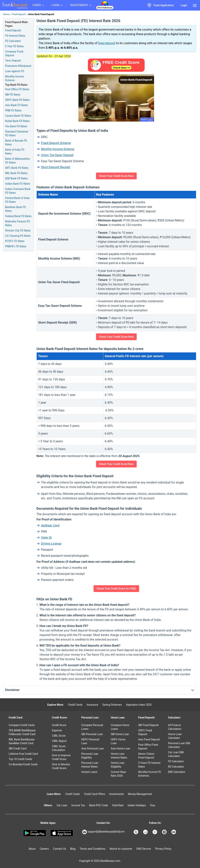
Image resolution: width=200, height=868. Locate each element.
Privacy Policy (163, 849)
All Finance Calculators (175, 727)
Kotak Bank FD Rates (17, 121)
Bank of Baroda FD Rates (16, 143)
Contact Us (60, 849)
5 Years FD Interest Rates (149, 765)
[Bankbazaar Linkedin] (146, 832)
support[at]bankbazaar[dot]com (103, 832)
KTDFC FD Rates (15, 241)
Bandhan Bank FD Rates (16, 209)
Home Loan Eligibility (118, 765)
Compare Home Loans (120, 727)
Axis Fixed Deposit (149, 739)
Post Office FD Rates (17, 89)
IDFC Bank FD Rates (17, 168)
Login (184, 5)
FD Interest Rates (15, 36)
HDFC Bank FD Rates (17, 100)
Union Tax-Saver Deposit (57, 155)
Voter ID (46, 538)
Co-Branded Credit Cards (23, 764)
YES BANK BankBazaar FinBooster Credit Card (22, 732)
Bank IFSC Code (98, 805)
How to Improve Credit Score (61, 757)
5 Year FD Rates (14, 46)
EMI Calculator (177, 772)
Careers (44, 849)
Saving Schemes (112, 705)
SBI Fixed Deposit (148, 725)
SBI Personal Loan (92, 734)
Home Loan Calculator (175, 736)
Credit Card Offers (95, 794)
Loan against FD (15, 71)
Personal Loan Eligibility (90, 756)
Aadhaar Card (50, 525)
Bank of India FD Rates (15, 152)
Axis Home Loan (120, 749)
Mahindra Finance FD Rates (18, 223)
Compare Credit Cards (22, 725)
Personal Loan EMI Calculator (179, 745)
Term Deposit (13, 61)
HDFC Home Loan (118, 741)
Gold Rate (118, 805)
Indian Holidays (137, 805)
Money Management (140, 794)
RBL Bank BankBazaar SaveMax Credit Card (22, 741)
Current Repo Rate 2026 (118, 774)
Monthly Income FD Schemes (150, 774)
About (32, 849)
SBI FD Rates (13, 95)
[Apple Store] (62, 833)
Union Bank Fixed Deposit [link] (41, 14)
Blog (73, 849)
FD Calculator (13, 41)
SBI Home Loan (120, 734)
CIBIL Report (59, 741)
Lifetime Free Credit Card (23, 754)
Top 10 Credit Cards (20, 759)
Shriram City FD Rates (18, 230)
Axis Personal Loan (93, 749)
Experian (57, 730)
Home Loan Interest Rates (119, 756)
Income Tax (78, 805)
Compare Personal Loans (92, 727)
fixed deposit (107, 43)
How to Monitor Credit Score (61, 766)
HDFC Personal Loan (90, 741)
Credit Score (59, 725)
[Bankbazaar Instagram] (165, 832)
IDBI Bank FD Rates (16, 178)
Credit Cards (75, 705)
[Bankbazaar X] (136, 832)
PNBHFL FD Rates (16, 246)
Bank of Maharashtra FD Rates (17, 161)
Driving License (51, 544)
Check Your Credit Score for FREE (116, 589)
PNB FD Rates (13, 110)
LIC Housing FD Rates (18, 236)
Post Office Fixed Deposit (148, 747)
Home (6, 14)
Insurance (92, 705)
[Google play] (35, 833)
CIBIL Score (59, 736)
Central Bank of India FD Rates (17, 200)
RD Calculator (176, 767)
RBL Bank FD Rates (16, 173)
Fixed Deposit (19, 14)
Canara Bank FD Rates (18, 116)
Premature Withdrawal (18, 66)
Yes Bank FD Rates (16, 126)
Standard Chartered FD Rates (17, 133)
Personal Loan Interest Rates (90, 765)
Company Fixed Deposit (14, 53)
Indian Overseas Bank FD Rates (18, 191)
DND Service (144, 849)
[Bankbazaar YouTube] (174, 832)
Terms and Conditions (93, 849)
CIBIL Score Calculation (59, 748)
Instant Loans (89, 772)
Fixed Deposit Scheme (56, 143)
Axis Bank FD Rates (17, 105)
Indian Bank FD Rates (18, 184)
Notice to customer (121, 849)
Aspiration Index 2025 (139, 705)
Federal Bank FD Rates (18, 216)
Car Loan (62, 805)
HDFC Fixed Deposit (145, 732)
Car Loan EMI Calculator (176, 754)
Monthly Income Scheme (15, 78)
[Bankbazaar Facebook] (155, 832)
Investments (117, 794)
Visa (152, 805)
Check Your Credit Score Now (116, 176)
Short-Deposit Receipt (56, 167)
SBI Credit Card (18, 749)
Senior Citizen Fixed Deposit (146, 756)
